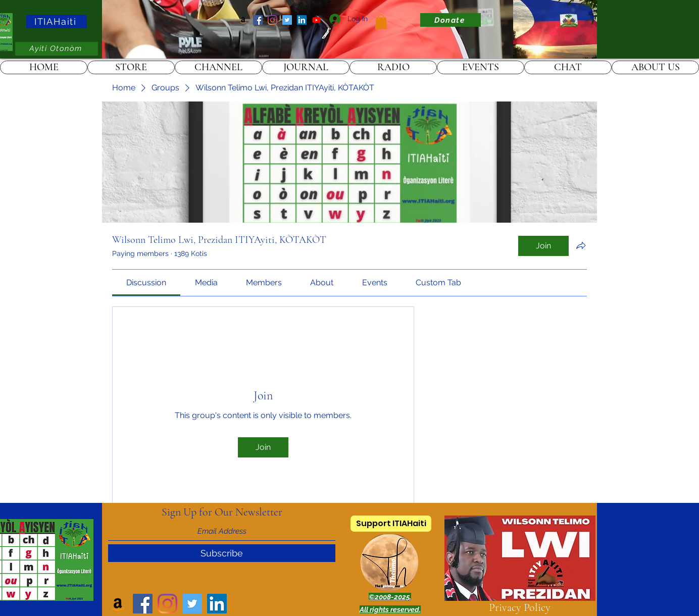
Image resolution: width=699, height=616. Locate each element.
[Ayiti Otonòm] (57, 49)
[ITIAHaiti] (57, 21)
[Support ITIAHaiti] (391, 524)
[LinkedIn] (302, 20)
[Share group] (581, 245)
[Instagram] (272, 20)
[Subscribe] (222, 553)
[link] (381, 22)
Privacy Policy (520, 607)
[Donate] (451, 20)
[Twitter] (287, 20)
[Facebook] (258, 20)
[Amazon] (243, 20)
